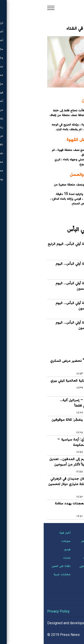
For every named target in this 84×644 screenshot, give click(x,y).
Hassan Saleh (60, 623)
